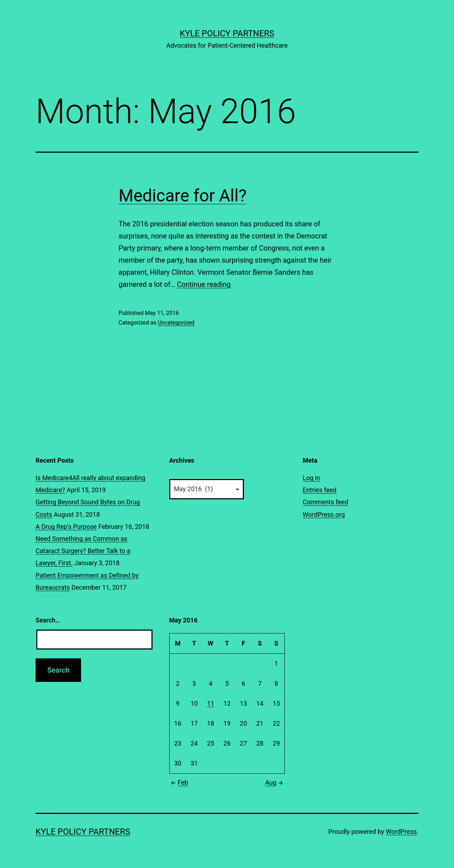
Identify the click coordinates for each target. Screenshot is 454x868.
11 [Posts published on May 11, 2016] (210, 703)
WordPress (401, 832)
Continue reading (204, 284)
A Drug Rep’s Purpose (66, 527)
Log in (311, 478)
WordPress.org (324, 514)
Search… (48, 620)
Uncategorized (176, 323)
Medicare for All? (183, 196)
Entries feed (319, 490)
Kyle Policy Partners (227, 33)
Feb (179, 782)
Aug (275, 782)
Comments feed (325, 502)
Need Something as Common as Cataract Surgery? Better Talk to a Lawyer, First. (83, 551)
